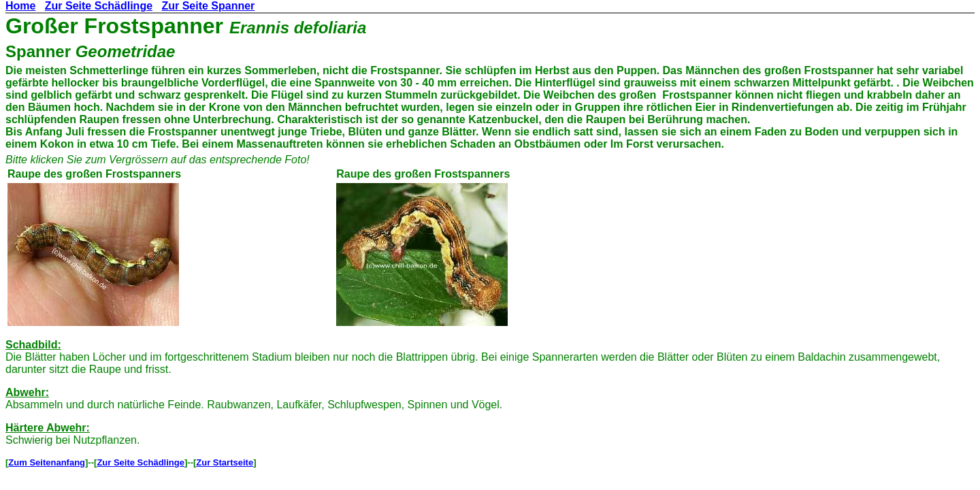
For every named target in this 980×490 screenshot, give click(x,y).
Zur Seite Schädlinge (99, 6)
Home (20, 6)
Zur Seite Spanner (208, 6)
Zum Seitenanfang (47, 462)
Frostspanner (154, 26)
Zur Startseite (225, 462)
